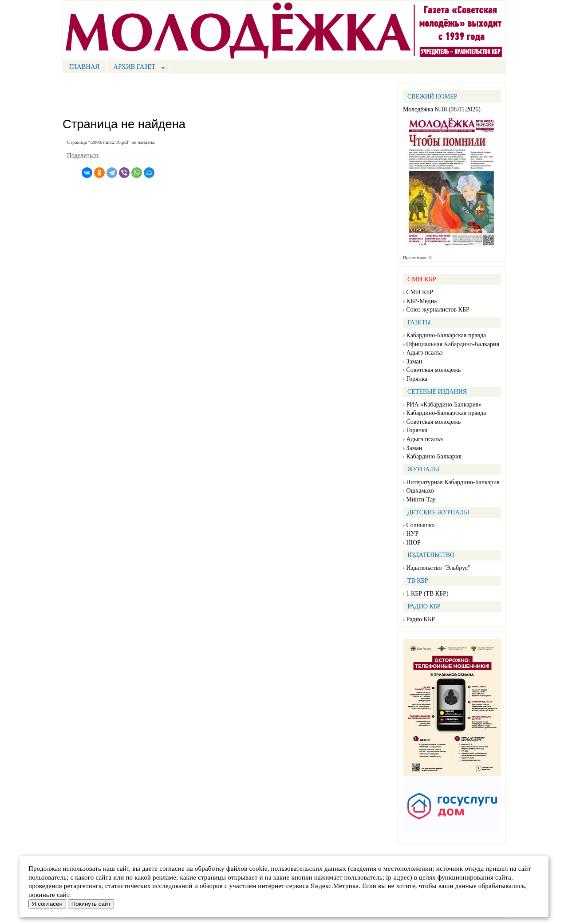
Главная (85, 67)
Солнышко (421, 525)
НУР (413, 534)
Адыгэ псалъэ (425, 353)
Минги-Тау (421, 500)
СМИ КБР (420, 292)
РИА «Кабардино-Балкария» (444, 405)
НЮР (414, 543)
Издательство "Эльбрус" (438, 568)
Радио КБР (421, 619)
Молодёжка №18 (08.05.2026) (442, 109)
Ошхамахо (420, 491)
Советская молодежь (434, 370)
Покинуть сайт (91, 904)
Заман (414, 361)
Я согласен (47, 904)
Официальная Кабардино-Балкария (453, 344)
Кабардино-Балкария (434, 456)
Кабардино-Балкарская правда (446, 335)
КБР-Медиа (422, 301)
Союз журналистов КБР (438, 310)
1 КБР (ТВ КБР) (428, 594)
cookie (258, 869)
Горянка (417, 379)
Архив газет (136, 68)
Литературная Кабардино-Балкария (453, 482)
